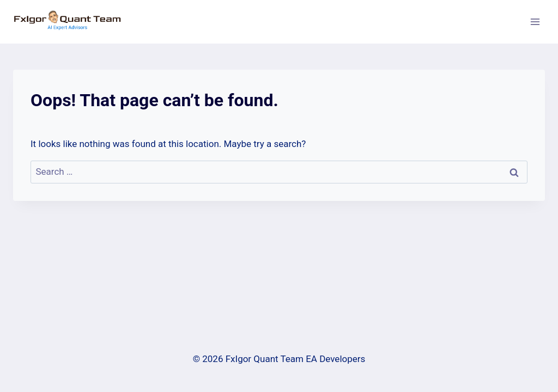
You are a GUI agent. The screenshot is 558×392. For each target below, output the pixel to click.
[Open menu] (535, 22)
